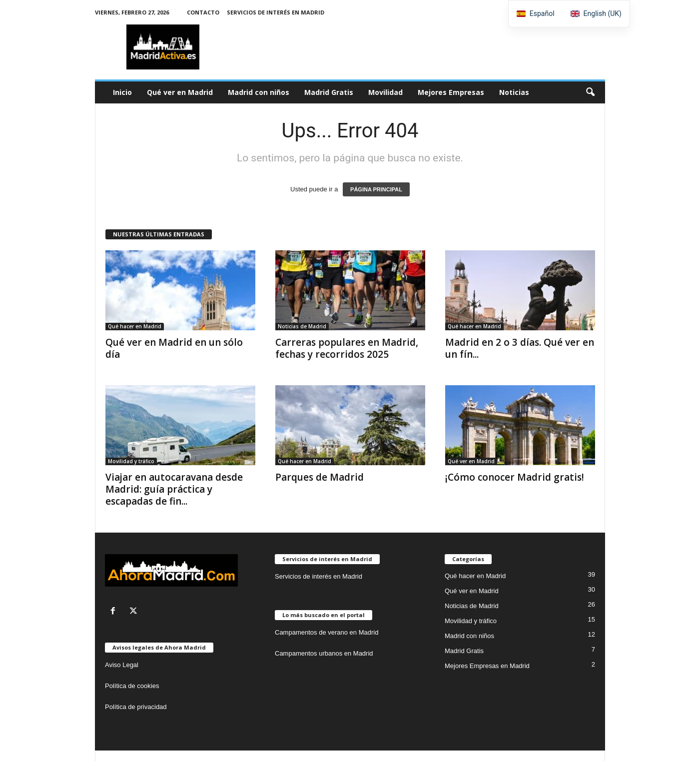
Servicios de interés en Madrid (276, 12)
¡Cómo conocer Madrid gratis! (515, 477)
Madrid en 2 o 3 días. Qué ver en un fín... (520, 348)
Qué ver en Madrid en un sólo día (174, 348)
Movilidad (385, 92)
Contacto (203, 12)
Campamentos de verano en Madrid (327, 632)
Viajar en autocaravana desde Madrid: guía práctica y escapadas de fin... (174, 489)
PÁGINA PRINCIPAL (376, 189)
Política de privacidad (136, 707)
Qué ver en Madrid (180, 92)
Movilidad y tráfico (131, 461)
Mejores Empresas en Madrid (487, 666)
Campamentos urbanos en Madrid (324, 653)
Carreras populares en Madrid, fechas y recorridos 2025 (347, 348)
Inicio (122, 92)
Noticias (514, 92)
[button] (590, 92)
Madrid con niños (259, 92)
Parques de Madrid (320, 477)
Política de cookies (132, 686)
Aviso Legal (122, 665)
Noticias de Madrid (302, 326)
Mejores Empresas (451, 92)
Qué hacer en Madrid (135, 326)
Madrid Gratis (329, 92)
